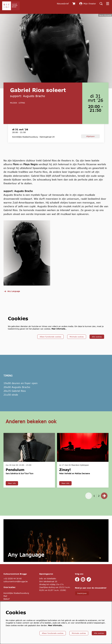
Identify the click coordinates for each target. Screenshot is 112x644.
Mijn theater (88, 4)
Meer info (12, 487)
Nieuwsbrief (63, 4)
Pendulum (15, 474)
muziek (14, 107)
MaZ (5, 600)
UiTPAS (22, 107)
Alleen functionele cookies (50, 341)
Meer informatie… (59, 333)
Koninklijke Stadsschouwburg (16, 597)
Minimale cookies (77, 341)
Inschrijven (82, 598)
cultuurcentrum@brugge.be (16, 586)
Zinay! (65, 474)
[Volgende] (104, 500)
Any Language (12, 296)
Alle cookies (97, 341)
